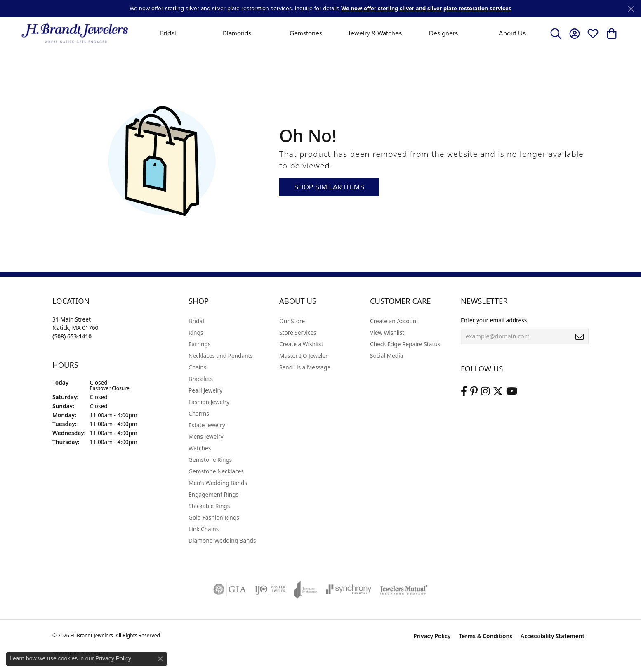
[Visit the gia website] (230, 589)
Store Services (298, 332)
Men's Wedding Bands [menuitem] (218, 483)
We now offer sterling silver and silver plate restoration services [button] (426, 8)
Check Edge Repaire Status (405, 344)
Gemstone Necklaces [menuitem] (216, 471)
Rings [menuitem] (196, 332)
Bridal (168, 33)
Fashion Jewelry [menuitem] (209, 402)
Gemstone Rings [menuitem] (210, 460)
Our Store (292, 321)
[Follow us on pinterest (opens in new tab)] (474, 391)
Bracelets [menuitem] (201, 379)
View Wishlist (387, 332)
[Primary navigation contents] (340, 33)
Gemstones (306, 33)
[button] (556, 33)
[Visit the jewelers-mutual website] (404, 589)
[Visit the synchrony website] (349, 589)
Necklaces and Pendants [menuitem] (221, 356)
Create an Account (394, 321)
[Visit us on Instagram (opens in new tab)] (485, 391)
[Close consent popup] (160, 659)
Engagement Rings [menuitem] (213, 494)
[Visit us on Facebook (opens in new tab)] (464, 391)
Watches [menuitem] (200, 448)
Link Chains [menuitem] (204, 529)
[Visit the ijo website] (270, 589)
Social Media (386, 356)
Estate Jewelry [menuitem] (207, 425)
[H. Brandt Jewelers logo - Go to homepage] (75, 33)
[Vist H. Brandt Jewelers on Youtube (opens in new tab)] (512, 391)
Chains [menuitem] (197, 367)
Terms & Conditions (485, 636)
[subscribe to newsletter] (580, 336)
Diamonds (237, 33)
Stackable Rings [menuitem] (209, 506)
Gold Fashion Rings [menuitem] (214, 517)
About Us (512, 33)
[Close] (631, 9)
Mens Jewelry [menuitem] (206, 437)
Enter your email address (494, 320)
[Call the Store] (72, 336)
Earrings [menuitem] (200, 344)
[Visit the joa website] (306, 589)
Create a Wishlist (301, 344)
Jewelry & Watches (375, 33)
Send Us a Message (305, 367)
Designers (443, 33)
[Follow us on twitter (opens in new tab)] (498, 391)
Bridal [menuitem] (196, 321)
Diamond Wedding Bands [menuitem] (222, 541)
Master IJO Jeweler (304, 356)
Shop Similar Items (329, 187)
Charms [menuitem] (199, 413)
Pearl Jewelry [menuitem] (205, 390)
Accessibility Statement (553, 636)
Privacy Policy (432, 636)
